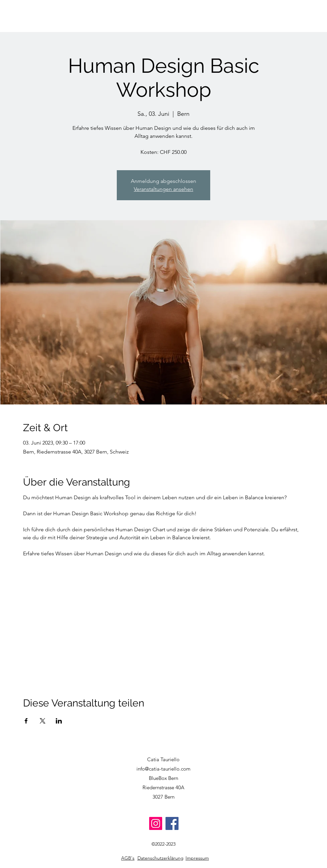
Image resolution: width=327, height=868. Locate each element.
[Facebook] (172, 823)
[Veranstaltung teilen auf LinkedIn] (59, 721)
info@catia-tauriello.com (163, 769)
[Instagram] (156, 823)
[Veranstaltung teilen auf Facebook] (26, 721)
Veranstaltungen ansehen (163, 189)
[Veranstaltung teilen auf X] (43, 721)
